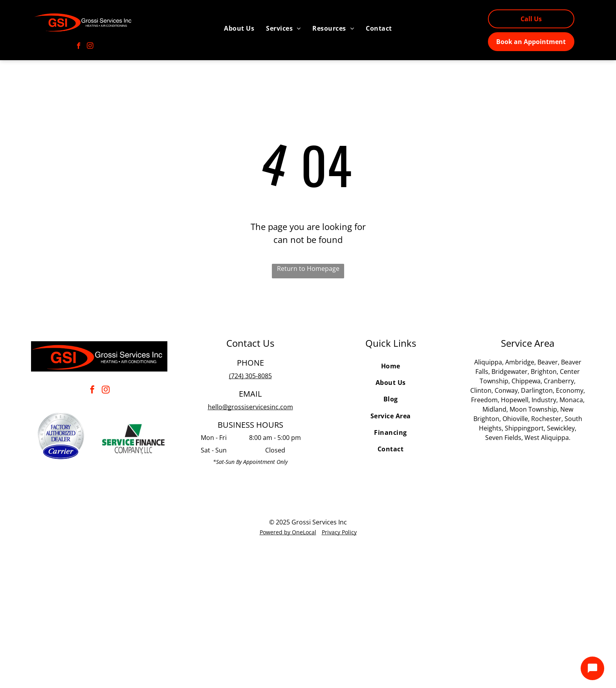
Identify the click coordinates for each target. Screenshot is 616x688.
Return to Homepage (308, 269)
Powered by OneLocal (288, 532)
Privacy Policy (339, 532)
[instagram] (90, 47)
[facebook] (79, 47)
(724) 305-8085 (250, 376)
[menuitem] (239, 28)
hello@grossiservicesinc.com (250, 407)
